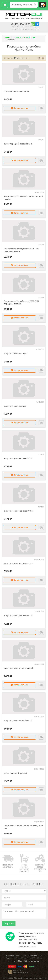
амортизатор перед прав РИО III (19, 511)
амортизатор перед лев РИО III (18, 458)
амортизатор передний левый (18, 721)
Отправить (9, 924)
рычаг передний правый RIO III (18, 144)
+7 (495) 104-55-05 (20, 24)
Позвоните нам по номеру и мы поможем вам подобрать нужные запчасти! (31, 940)
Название (9, 58)
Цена (27, 58)
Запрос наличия (20, 108)
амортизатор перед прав (15, 354)
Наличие (19, 58)
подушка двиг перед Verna (16, 91)
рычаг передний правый (15, 773)
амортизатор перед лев (15, 406)
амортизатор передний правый (18, 668)
